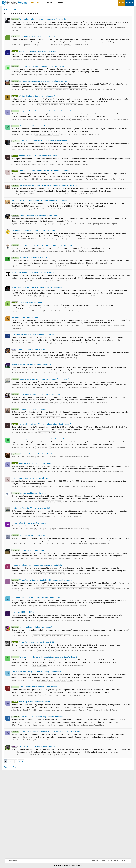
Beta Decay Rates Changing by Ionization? (36, 776)
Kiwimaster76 (21, 836)
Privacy (115, 861)
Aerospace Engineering (83, 669)
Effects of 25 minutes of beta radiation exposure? (39, 825)
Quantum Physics (83, 615)
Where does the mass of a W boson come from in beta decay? (45, 154)
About (101, 861)
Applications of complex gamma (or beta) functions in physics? (45, 89)
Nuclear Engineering (90, 632)
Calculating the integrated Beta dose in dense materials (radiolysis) (42, 621)
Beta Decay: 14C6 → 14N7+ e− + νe (30, 676)
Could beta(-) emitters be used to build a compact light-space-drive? (42, 658)
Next (25, 843)
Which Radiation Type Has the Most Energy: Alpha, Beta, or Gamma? (42, 316)
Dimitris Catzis (21, 717)
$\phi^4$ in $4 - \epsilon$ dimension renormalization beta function (45, 186)
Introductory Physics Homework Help (88, 327)
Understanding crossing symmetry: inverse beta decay (41, 433)
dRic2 (19, 426)
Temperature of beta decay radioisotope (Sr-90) (38, 708)
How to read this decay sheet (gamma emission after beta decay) (45, 415)
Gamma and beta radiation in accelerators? (37, 693)
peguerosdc (21, 441)
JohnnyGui (20, 649)
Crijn (18, 292)
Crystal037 (20, 687)
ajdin (18, 359)
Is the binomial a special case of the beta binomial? (40, 171)
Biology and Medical (81, 836)
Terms (108, 861)
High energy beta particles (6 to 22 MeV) (36, 281)
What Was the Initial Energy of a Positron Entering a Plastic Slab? (41, 741)
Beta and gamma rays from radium (34, 448)
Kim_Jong (20, 535)
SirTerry (19, 801)
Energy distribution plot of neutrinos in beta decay (39, 236)
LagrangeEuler (21, 342)
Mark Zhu (20, 379)
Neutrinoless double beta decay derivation (37, 139)
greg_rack (20, 409)
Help (121, 861)
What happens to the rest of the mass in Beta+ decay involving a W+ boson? (49, 723)
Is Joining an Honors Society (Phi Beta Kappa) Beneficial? (38, 298)
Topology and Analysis (113, 98)
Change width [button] (15, 861)
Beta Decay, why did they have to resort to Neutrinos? (40, 57)
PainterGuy (20, 215)
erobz (18, 83)
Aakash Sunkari (22, 130)
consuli (19, 669)
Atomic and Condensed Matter (86, 292)
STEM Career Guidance (70, 309)
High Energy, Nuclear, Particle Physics (81, 51)
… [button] (18, 843)
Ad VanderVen (21, 180)
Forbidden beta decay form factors (30, 348)
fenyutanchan (21, 229)
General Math (73, 83)
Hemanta (20, 580)
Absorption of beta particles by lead (35, 541)
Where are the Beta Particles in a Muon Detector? (39, 758)
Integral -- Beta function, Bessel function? (36, 333)
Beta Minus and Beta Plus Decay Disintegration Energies (38, 368)
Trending (64, 3)
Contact (94, 861)
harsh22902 (21, 500)
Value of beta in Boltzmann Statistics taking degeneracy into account (47, 639)
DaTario (19, 597)
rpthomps (20, 274)
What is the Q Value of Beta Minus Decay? (37, 497)
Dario (18, 165)
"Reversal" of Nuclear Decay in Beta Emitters (37, 507)
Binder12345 (21, 752)
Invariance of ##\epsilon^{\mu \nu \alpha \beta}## (36, 556)
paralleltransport (22, 195)
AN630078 (20, 327)
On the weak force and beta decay (33, 586)
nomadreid (20, 98)
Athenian (20, 309)
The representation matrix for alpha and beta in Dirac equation (40, 251)
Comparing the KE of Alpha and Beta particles (34, 574)
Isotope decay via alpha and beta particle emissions (36, 400)
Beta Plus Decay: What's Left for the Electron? (38, 40)
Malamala (20, 148)
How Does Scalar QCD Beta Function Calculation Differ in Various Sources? (45, 221)
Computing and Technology (73, 394)
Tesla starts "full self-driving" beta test (34, 385)
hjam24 (19, 31)
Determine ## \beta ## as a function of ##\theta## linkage (43, 75)
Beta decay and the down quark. (33, 604)
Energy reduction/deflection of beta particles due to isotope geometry (47, 119)
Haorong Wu (21, 262)
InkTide (19, 51)
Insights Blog (41, 3)
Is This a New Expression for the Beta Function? (38, 104)
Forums (54, 3)
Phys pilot (20, 244)
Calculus (103, 342)
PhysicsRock (21, 113)
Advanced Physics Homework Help (97, 229)
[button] (48, 3)
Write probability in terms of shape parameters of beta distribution (46, 20)
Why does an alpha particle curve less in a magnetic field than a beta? (43, 480)
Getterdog (20, 769)
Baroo (19, 702)
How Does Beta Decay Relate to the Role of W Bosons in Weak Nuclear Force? (50, 204)
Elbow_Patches (22, 550)
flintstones (20, 489)
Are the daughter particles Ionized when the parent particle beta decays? (48, 268)
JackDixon (20, 615)
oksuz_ (19, 734)
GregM (19, 68)
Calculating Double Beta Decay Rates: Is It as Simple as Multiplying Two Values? (51, 808)
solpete (19, 632)
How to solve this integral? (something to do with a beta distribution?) (47, 465)
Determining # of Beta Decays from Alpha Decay (35, 526)
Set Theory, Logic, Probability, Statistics (80, 180)
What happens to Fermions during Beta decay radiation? (42, 790)
